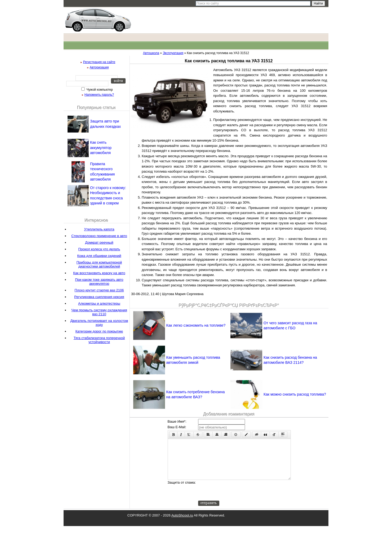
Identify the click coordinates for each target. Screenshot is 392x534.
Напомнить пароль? (99, 95)
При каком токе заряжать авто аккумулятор (99, 282)
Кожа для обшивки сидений (99, 256)
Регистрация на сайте (99, 62)
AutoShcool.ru (182, 523)
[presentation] (238, 498)
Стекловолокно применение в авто (99, 236)
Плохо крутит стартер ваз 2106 (99, 290)
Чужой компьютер (99, 90)
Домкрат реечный (99, 242)
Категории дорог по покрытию (99, 331)
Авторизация (99, 67)
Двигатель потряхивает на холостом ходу (99, 323)
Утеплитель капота (99, 229)
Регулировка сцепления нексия (99, 297)
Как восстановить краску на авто (99, 273)
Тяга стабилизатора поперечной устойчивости (99, 340)
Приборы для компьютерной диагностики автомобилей (99, 264)
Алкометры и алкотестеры (99, 303)
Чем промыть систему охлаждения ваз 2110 (99, 312)
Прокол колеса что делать (99, 249)
